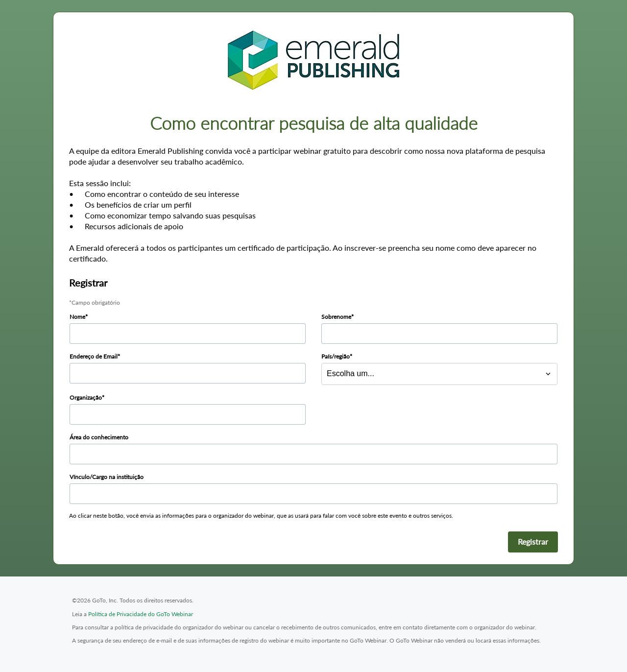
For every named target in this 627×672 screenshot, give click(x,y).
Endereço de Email (94, 356)
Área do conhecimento (99, 437)
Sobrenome (336, 317)
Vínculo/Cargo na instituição (107, 477)
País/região (336, 356)
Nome (77, 317)
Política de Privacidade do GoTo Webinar (141, 614)
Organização (86, 397)
